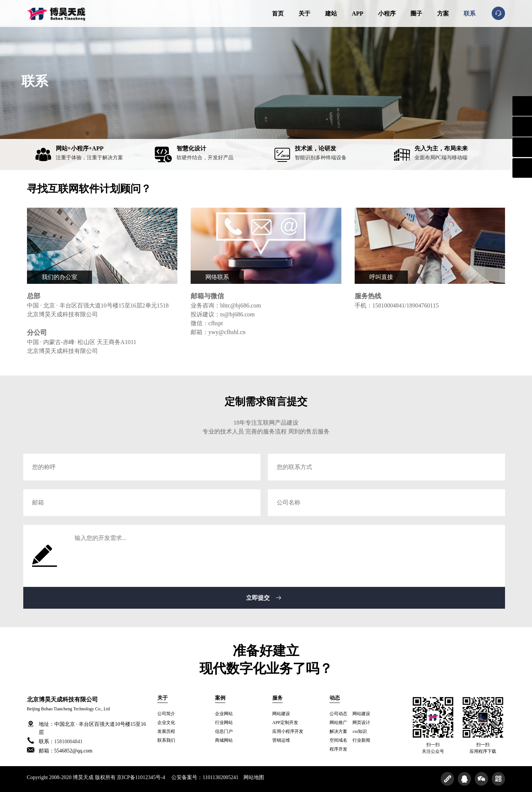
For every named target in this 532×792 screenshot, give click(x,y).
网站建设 (281, 714)
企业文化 (166, 723)
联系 (470, 13)
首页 (278, 13)
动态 (335, 698)
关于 (304, 13)
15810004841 (69, 742)
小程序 (387, 13)
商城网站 (224, 740)
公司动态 (338, 714)
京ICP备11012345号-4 (141, 777)
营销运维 (281, 740)
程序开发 (338, 749)
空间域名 (338, 740)
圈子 (416, 13)
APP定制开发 (285, 723)
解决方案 (338, 731)
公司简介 (166, 714)
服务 (277, 698)
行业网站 (224, 723)
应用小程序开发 (288, 731)
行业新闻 (361, 740)
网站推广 (338, 723)
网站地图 (254, 777)
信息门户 (224, 731)
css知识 (360, 731)
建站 (331, 13)
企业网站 (224, 714)
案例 (220, 698)
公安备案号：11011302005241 (205, 777)
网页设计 (361, 723)
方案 (443, 13)
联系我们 (166, 740)
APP (357, 13)
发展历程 (166, 731)
